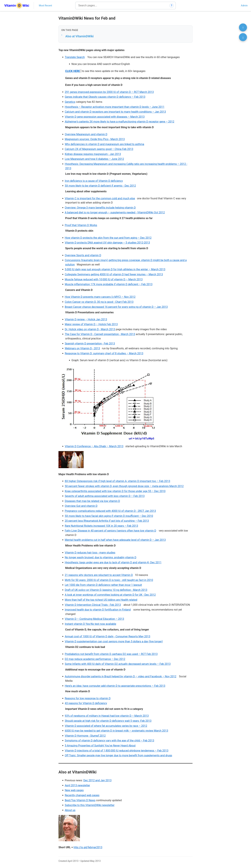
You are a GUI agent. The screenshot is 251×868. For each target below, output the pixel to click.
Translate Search (75, 57)
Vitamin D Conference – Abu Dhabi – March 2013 (94, 446)
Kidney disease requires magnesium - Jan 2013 (93, 154)
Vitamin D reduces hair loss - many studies (90, 553)
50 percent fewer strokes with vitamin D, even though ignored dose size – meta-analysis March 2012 (124, 486)
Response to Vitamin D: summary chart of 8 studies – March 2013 (104, 353)
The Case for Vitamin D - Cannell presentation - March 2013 (100, 334)
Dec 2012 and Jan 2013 (97, 780)
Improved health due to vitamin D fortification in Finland (98, 610)
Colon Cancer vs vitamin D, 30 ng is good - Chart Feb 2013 (99, 302)
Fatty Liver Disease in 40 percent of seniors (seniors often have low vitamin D (110, 531)
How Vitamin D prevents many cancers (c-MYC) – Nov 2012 (100, 297)
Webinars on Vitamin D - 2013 (82, 348)
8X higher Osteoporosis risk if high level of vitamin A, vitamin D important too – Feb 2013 (117, 481)
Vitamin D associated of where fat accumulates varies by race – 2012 (106, 726)
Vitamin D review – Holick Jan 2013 (86, 319)
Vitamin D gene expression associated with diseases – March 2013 (105, 117)
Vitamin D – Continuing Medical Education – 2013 (94, 619)
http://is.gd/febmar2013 (88, 847)
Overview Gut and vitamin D (81, 506)
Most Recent (45, 6)
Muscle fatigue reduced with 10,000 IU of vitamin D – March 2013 (104, 279)
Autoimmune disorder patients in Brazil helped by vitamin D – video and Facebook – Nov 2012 (120, 676)
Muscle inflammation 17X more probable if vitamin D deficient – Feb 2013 (108, 284)
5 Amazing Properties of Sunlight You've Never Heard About (100, 746)
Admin (244, 6)
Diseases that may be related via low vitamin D (92, 501)
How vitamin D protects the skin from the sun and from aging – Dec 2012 (108, 238)
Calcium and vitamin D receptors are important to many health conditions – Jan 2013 (115, 112)
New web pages (74, 790)
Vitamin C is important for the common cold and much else (100, 198)
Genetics (70, 102)
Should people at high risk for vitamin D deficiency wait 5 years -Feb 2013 (108, 721)
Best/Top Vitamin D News (80, 800)
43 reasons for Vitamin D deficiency (86, 703)
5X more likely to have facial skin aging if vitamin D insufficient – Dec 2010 (109, 516)
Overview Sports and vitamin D (83, 255)
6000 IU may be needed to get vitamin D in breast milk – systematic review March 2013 (116, 731)
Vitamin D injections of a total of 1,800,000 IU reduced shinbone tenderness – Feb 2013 (116, 751)
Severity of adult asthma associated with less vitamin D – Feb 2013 (105, 496)
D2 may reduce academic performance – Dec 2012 (95, 659)
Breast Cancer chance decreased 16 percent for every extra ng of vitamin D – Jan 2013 (116, 307)
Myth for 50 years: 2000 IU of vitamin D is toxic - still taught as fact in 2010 (109, 580)
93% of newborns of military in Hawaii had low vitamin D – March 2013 (107, 716)
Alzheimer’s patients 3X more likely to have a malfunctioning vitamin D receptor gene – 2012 (119, 122)
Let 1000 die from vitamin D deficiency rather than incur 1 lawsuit (103, 585)
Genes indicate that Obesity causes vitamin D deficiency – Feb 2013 (105, 97)
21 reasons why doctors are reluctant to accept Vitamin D (99, 575)
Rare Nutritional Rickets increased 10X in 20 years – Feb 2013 (101, 526)
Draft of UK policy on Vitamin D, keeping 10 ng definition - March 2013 (106, 590)
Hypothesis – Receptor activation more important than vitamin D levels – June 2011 (115, 107)
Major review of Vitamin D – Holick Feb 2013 (91, 324)
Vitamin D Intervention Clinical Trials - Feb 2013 (93, 605)
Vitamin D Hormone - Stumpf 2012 (85, 736)
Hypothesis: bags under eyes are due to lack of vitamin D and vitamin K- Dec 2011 (113, 562)
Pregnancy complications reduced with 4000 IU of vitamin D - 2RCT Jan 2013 (110, 511)
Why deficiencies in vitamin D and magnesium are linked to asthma (104, 144)
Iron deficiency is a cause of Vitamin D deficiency (94, 181)
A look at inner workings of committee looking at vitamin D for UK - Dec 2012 (110, 595)
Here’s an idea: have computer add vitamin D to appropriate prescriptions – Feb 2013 (115, 686)
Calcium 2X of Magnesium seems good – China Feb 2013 (99, 149)
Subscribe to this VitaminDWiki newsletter (90, 805)
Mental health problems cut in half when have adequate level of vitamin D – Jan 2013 (115, 540)
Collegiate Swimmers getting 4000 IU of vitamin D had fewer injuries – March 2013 (114, 274)
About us (70, 810)
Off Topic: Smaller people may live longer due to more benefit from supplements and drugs (118, 755)
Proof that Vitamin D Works (81, 225)
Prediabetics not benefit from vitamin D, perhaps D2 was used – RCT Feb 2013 (111, 654)
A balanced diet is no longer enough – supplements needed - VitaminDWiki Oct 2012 (115, 212)
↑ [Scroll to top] (243, 27)
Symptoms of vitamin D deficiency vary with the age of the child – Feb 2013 (109, 741)
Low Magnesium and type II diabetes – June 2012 (94, 159)
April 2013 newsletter (77, 785)
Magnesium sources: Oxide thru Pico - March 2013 (95, 139)
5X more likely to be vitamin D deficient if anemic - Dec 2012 (100, 186)
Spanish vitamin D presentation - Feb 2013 (90, 344)
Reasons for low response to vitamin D (88, 698)
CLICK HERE (73, 71)
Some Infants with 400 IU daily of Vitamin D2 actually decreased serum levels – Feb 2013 (118, 664)
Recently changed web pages (82, 795)
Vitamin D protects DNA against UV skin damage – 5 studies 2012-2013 (107, 243)
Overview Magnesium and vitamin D (86, 134)
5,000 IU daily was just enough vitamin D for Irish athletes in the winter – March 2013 (115, 269)
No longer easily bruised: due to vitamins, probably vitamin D (100, 557)
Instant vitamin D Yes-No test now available (90, 624)
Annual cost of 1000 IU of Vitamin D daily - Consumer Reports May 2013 (107, 636)
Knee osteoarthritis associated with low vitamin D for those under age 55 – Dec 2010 (115, 491)
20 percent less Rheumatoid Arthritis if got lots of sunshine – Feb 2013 (107, 521)
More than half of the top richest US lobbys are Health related (101, 600)
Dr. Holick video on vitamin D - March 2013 (90, 329)
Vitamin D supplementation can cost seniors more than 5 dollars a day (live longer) (114, 641)
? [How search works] (172, 6)
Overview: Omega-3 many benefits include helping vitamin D (100, 208)
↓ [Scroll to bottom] (243, 37)
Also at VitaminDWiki (80, 36)
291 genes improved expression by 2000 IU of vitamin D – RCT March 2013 (109, 92)
